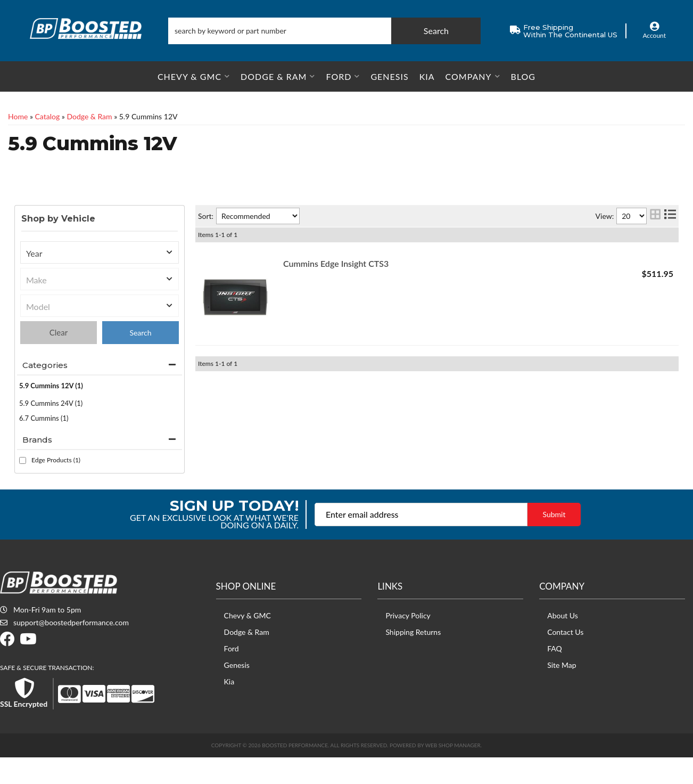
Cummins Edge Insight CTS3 (336, 290)
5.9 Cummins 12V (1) (51, 412)
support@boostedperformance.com (71, 649)
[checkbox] (23, 487)
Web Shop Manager (453, 772)
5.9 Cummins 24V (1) (51, 430)
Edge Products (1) (56, 487)
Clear (59, 359)
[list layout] (670, 243)
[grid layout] (655, 243)
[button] (324, 31)
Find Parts (141, 359)
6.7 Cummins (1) (44, 445)
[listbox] (100, 279)
